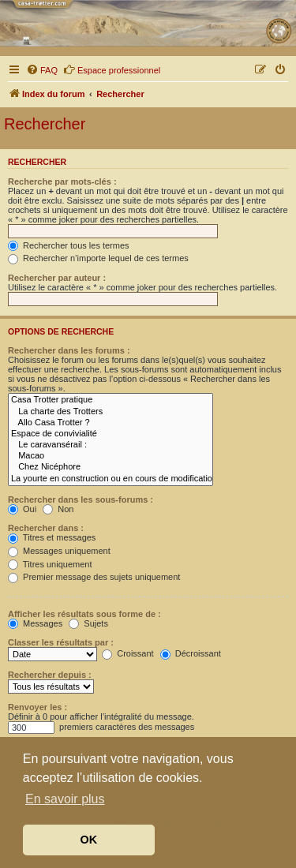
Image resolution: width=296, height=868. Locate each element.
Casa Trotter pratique (111, 400)
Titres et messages (52, 537)
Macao (111, 456)
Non (58, 509)
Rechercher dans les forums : (69, 350)
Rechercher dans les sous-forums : (81, 499)
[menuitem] (42, 70)
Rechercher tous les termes (69, 245)
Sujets (88, 623)
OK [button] (89, 840)
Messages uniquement (59, 551)
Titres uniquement (50, 564)
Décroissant (191, 653)
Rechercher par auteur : (57, 278)
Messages (35, 623)
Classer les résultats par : (61, 642)
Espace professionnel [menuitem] (112, 69)
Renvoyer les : (37, 707)
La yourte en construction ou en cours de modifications (111, 479)
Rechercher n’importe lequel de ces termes (98, 258)
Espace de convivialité (111, 434)
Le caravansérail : (111, 445)
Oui (22, 509)
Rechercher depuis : (50, 675)
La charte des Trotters (111, 412)
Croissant (128, 653)
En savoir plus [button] (65, 799)
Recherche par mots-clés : (62, 181)
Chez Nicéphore (111, 467)
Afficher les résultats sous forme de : (84, 614)
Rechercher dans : (46, 528)
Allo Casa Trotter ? (111, 423)
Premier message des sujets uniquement (94, 577)
